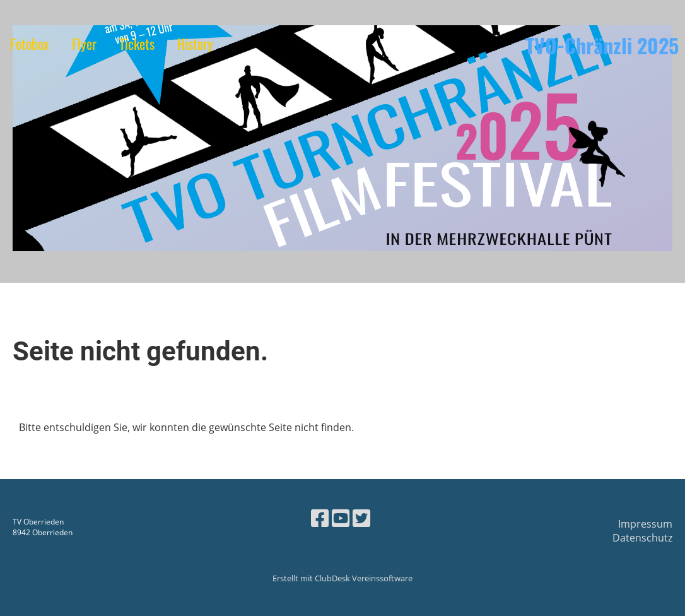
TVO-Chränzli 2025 (602, 46)
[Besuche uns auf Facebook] (320, 518)
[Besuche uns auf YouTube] (341, 518)
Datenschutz (642, 538)
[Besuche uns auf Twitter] (361, 518)
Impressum (645, 524)
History (195, 44)
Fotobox (30, 44)
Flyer (84, 44)
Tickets (137, 44)
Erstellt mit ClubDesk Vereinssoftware (342, 578)
